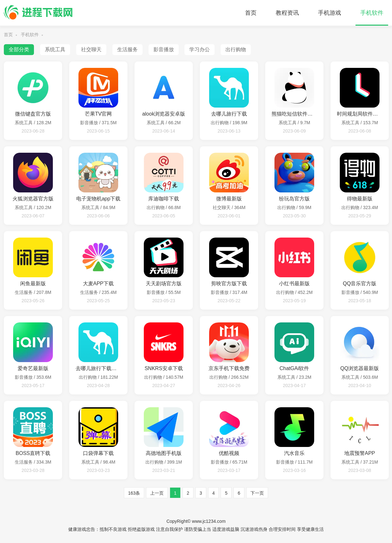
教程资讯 (287, 13)
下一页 (257, 493)
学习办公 (200, 49)
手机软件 (372, 13)
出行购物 (236, 49)
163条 (134, 493)
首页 (251, 13)
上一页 (157, 493)
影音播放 (164, 49)
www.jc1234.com (209, 521)
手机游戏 (330, 13)
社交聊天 (91, 49)
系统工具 (55, 49)
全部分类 (19, 49)
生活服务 (127, 49)
